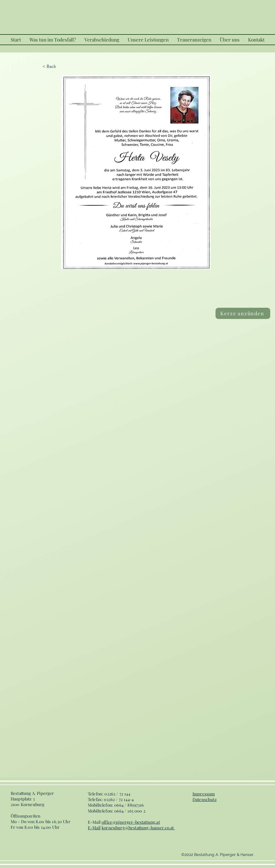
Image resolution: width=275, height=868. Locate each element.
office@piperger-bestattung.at (131, 822)
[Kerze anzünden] (243, 313)
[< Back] (61, 66)
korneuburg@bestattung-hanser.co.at (138, 828)
